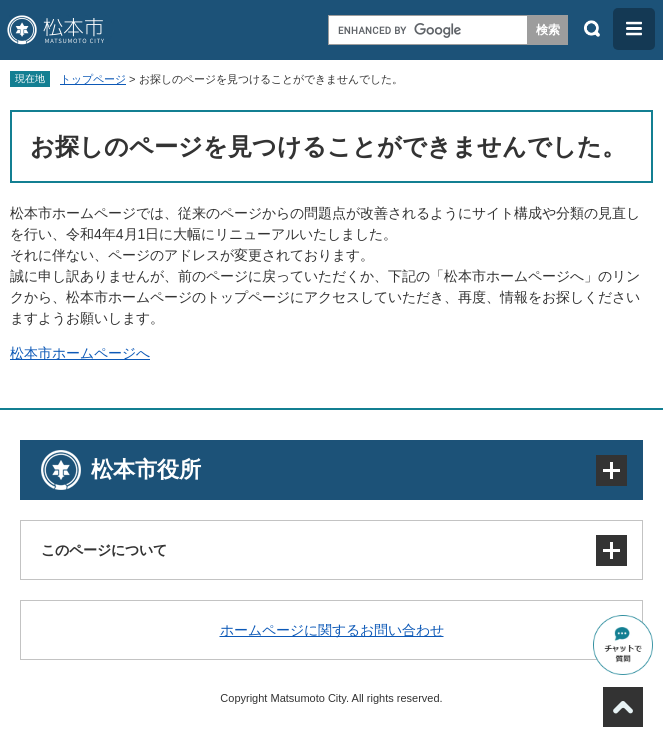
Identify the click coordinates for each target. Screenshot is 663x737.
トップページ (93, 79)
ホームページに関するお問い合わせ (332, 630)
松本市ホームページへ (80, 353)
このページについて (104, 550)
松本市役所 (146, 469)
